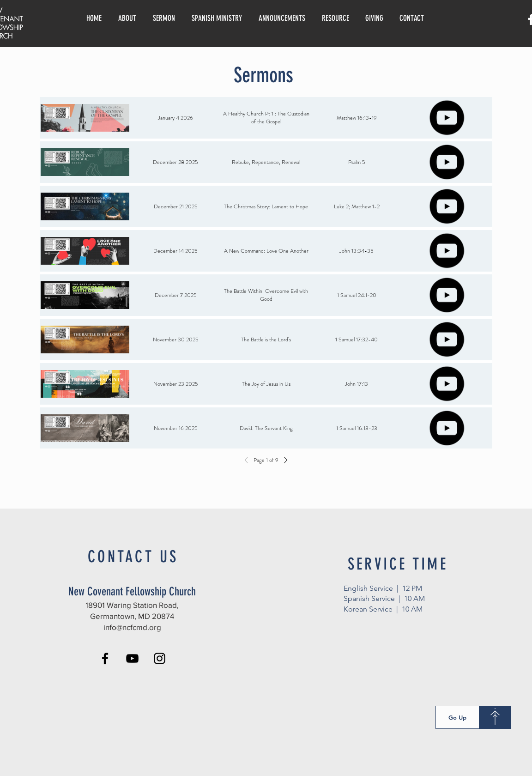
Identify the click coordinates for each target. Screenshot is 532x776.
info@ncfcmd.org (132, 627)
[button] (335, 18)
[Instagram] (160, 658)
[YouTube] (132, 658)
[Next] (283, 460)
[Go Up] (457, 717)
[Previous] (249, 460)
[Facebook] (105, 658)
